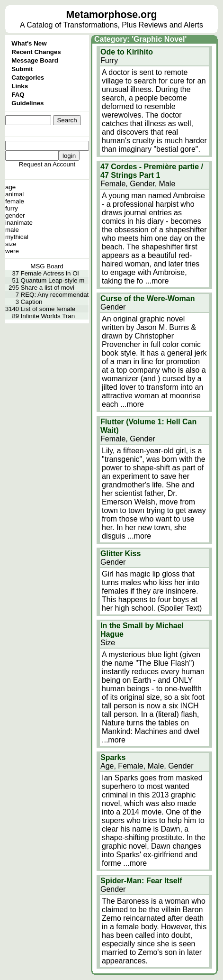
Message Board (35, 60)
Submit (22, 69)
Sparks (113, 757)
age (10, 187)
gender (15, 215)
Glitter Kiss (120, 554)
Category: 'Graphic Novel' (140, 39)
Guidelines (27, 103)
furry (12, 208)
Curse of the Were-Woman (147, 298)
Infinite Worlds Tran (48, 316)
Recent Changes (36, 52)
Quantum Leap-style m (53, 280)
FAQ (18, 95)
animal (14, 194)
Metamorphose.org (112, 15)
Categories (28, 78)
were (12, 251)
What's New (29, 43)
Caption (32, 302)
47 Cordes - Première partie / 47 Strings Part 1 (152, 171)
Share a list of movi (48, 288)
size (11, 244)
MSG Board (47, 266)
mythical (17, 237)
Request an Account (47, 164)
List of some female (48, 309)
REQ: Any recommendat (55, 295)
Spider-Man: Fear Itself (141, 881)
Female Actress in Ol (50, 273)
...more (157, 281)
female (15, 201)
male (12, 230)
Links (20, 86)
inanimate (19, 223)
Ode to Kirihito (127, 52)
